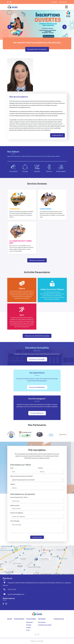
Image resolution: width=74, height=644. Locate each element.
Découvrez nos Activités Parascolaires (37, 336)
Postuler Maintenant (37, 413)
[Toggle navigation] (66, 7)
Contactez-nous (37, 537)
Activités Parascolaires (45, 625)
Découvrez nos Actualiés (37, 359)
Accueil (10, 619)
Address (13, 484)
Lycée (28, 630)
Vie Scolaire (42, 619)
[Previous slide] (10, 27)
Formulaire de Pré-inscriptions (37, 49)
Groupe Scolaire (19, 619)
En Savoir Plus (57, 135)
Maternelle (29, 622)
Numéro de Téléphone (17, 513)
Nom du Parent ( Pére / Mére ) (19, 497)
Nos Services (42, 622)
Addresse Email (15, 505)
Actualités (54, 2)
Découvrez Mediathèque (37, 387)
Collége (28, 627)
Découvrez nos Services (37, 260)
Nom (12, 468)
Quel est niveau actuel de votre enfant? (22, 476)
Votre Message (15, 521)
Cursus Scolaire (31, 619)
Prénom (40, 468)
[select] (37, 480)
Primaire (29, 625)
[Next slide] (65, 27)
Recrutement (63, 2)
